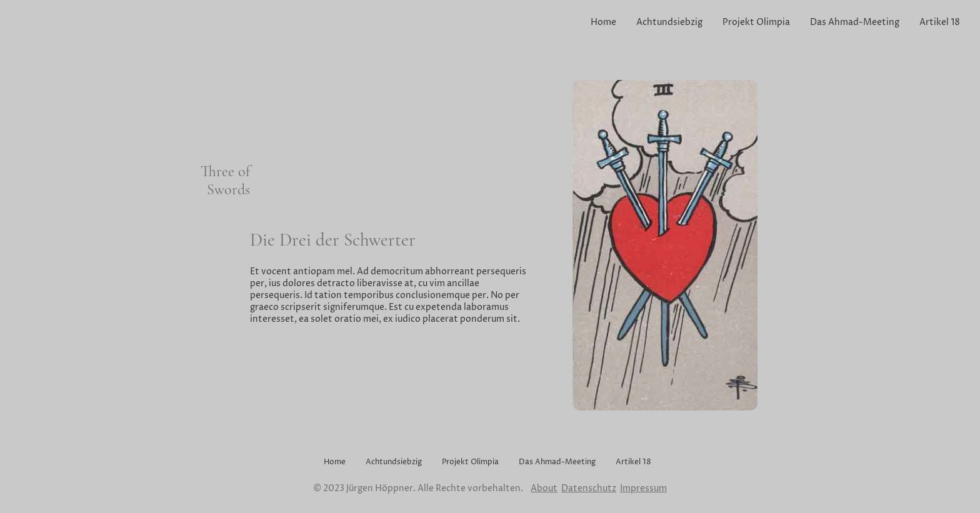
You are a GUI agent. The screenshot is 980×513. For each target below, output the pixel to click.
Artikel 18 (940, 22)
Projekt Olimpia (756, 22)
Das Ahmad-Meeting (855, 22)
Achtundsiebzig (669, 22)
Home (603, 22)
